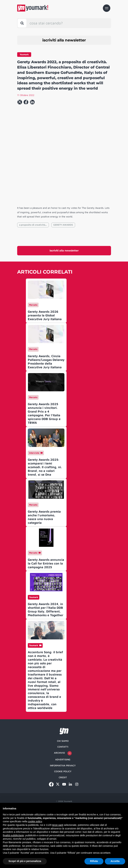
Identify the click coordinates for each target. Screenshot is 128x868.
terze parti (58, 825)
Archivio (63, 789)
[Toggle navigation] (107, 8)
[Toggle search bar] (22, 23)
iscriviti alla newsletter (64, 40)
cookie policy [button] (35, 821)
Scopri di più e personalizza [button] (25, 861)
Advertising (63, 795)
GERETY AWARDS (63, 261)
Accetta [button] (115, 861)
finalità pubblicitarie (13, 835)
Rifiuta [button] (94, 861)
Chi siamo (63, 777)
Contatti (63, 783)
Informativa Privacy (63, 801)
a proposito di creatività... (33, 261)
